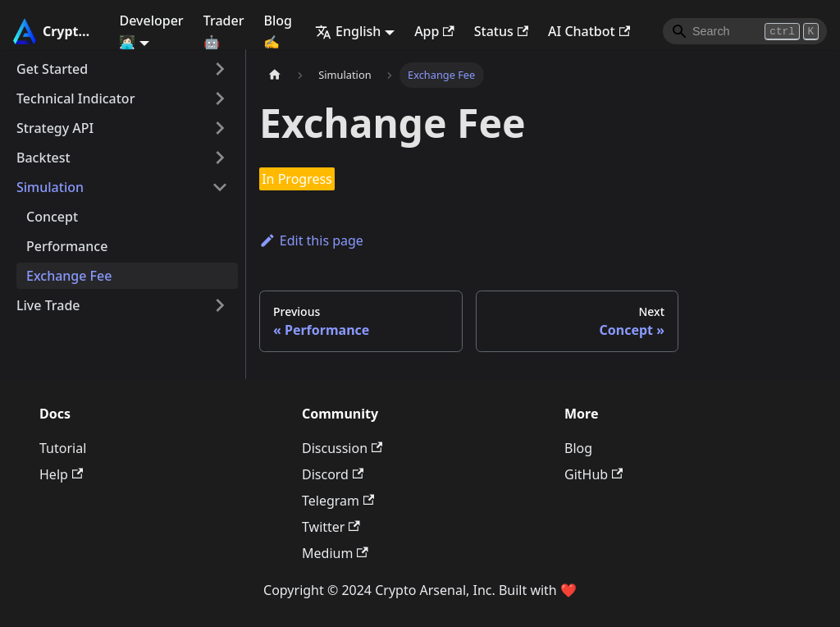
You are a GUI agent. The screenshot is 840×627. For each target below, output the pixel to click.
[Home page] (275, 75)
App (434, 31)
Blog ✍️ (277, 31)
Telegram (338, 501)
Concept (52, 217)
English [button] (348, 31)
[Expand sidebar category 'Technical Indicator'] (220, 98)
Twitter (331, 527)
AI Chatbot (589, 31)
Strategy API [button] (55, 128)
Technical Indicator (75, 98)
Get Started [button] (52, 69)
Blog (578, 448)
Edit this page (311, 240)
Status (501, 31)
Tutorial (63, 448)
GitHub (593, 474)
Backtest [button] (43, 158)
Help (61, 474)
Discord (333, 474)
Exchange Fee (69, 276)
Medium (335, 553)
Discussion (342, 448)
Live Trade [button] (48, 305)
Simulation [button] (50, 187)
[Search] (745, 31)
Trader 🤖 (224, 31)
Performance (67, 246)
